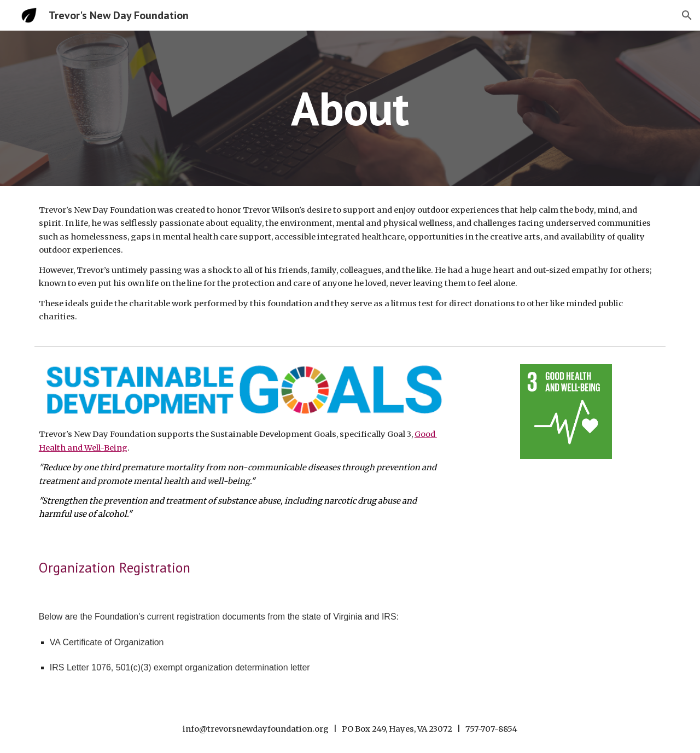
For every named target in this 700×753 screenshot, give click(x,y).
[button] (687, 15)
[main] (350, 108)
